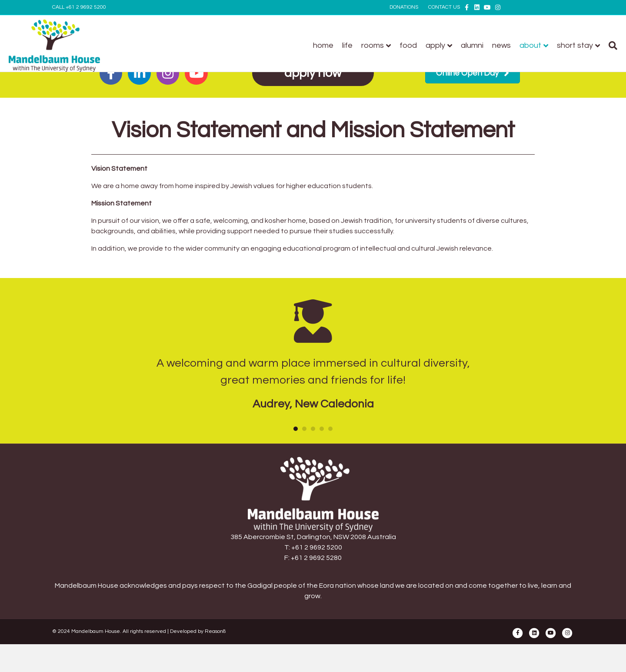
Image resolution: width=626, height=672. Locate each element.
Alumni (429, 45)
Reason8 (215, 631)
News (458, 45)
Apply (392, 45)
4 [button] (322, 429)
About (487, 45)
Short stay (531, 45)
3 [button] (313, 429)
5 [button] (330, 429)
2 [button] (304, 429)
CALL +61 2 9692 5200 (79, 7)
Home (280, 45)
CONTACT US (444, 7)
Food (365, 45)
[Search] (567, 46)
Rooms (329, 45)
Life (304, 45)
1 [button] (296, 429)
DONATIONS (404, 7)
